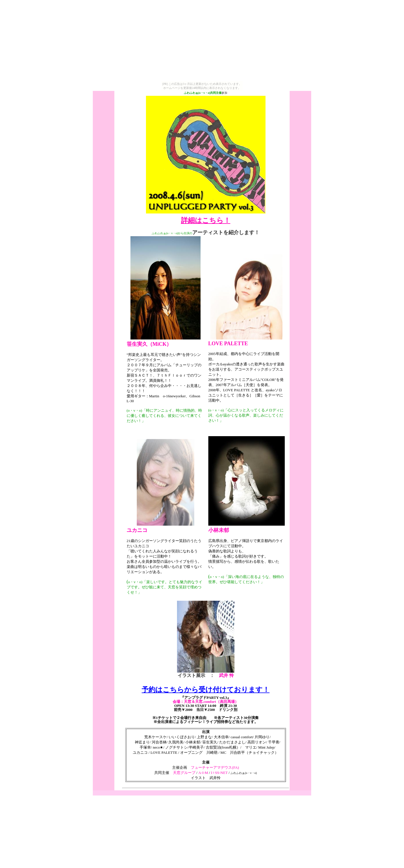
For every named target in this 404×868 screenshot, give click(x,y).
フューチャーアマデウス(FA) (215, 767)
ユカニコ (137, 530)
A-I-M (203, 773)
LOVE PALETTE (228, 344)
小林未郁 (219, 530)
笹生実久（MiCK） (149, 344)
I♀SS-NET (219, 773)
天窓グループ (184, 773)
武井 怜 (226, 675)
